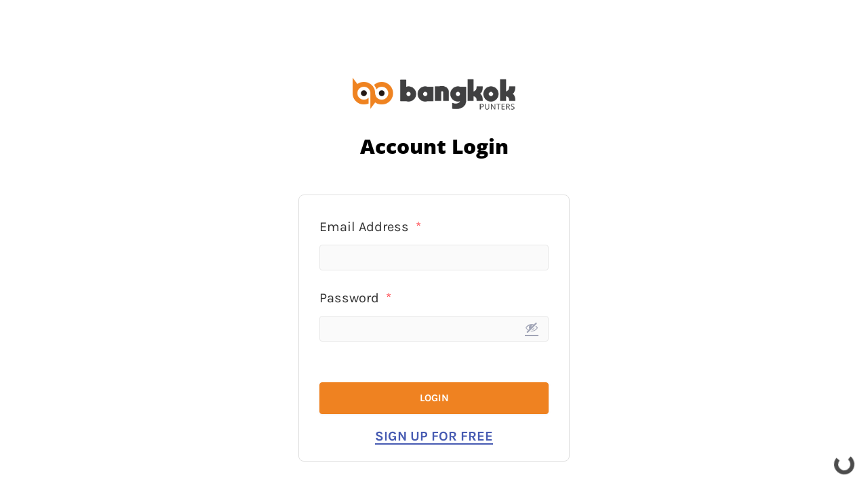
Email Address (370, 227)
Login (434, 398)
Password (355, 298)
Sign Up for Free (434, 436)
